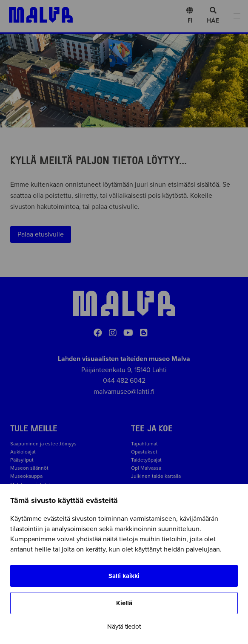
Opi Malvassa (146, 468)
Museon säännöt (31, 468)
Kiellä (124, 603)
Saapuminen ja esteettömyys (43, 444)
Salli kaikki (124, 576)
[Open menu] (237, 16)
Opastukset (144, 452)
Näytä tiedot (124, 627)
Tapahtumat (144, 444)
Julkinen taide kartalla (156, 476)
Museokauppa (26, 476)
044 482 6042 (124, 381)
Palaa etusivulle (41, 234)
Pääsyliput (22, 460)
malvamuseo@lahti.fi (124, 392)
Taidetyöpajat (146, 460)
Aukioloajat (23, 452)
